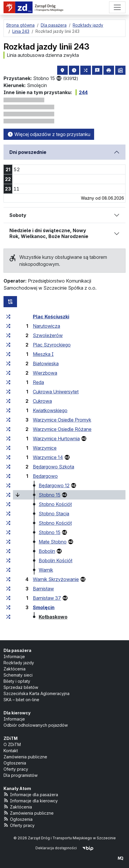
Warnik (46, 570)
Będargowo (45, 476)
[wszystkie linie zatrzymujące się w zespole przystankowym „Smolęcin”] (8, 607)
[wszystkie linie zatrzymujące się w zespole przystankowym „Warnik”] (8, 570)
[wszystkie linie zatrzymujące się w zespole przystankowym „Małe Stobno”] (8, 542)
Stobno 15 (50, 495)
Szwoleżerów (48, 335)
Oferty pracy (16, 769)
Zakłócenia (15, 669)
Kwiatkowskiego (50, 410)
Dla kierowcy (17, 713)
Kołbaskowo (53, 617)
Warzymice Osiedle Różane (62, 429)
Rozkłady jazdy (19, 663)
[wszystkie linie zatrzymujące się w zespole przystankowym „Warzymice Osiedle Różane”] (8, 429)
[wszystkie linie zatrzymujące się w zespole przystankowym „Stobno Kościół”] (8, 504)
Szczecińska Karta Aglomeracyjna (37, 693)
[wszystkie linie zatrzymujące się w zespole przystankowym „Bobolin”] (8, 551)
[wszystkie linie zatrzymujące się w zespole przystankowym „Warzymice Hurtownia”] (8, 439)
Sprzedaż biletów (21, 687)
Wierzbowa (45, 373)
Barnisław (43, 589)
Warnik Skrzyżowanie (56, 579)
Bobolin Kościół (56, 560)
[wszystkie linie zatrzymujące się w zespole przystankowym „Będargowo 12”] (8, 485)
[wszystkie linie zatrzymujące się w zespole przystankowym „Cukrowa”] (8, 401)
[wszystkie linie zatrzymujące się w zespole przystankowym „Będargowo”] (8, 476)
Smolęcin (44, 607)
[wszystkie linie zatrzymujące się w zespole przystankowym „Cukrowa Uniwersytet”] (8, 392)
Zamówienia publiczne (25, 757)
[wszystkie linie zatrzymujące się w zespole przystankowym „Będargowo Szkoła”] (8, 467)
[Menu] (117, 7)
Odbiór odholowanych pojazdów (36, 725)
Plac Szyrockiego (52, 345)
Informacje (14, 656)
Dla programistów (21, 775)
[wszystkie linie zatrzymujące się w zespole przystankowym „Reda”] (8, 382)
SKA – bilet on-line (21, 700)
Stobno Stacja (54, 514)
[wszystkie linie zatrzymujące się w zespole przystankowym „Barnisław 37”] (8, 598)
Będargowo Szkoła (54, 467)
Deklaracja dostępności (56, 848)
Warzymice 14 (48, 457)
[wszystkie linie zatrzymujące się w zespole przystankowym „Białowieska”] (8, 363)
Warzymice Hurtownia (56, 439)
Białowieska (46, 363)
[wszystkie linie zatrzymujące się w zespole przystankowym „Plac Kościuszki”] (8, 317)
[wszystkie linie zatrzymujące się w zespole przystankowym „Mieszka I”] (8, 354)
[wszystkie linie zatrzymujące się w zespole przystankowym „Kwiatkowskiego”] (8, 410)
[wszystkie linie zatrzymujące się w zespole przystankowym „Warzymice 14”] (8, 457)
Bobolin (47, 551)
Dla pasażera (17, 650)
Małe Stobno (53, 542)
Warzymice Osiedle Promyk (62, 420)
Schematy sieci (18, 675)
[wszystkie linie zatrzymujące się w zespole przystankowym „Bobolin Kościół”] (8, 560)
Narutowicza (46, 326)
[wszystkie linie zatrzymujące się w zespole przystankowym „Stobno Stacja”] (8, 514)
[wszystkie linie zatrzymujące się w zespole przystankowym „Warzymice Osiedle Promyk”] (8, 420)
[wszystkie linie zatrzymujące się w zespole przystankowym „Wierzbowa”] (8, 373)
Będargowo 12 (54, 485)
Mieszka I (43, 354)
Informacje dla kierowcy (31, 800)
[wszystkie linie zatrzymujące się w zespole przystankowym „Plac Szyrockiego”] (8, 345)
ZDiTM (11, 738)
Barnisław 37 (47, 598)
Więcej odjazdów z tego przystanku (49, 134)
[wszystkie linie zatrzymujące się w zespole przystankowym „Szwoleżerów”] (8, 335)
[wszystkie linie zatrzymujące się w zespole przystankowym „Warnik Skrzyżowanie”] (8, 579)
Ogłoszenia (15, 763)
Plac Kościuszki (51, 317)
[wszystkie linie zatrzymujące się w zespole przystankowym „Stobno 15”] (8, 495)
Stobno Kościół (55, 504)
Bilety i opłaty (17, 681)
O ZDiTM (12, 744)
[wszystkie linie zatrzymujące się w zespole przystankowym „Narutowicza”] (8, 326)
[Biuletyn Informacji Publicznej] (88, 848)
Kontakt (11, 751)
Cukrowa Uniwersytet (56, 392)
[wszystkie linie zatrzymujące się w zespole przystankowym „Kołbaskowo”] (8, 617)
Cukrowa (42, 401)
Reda (38, 382)
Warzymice (45, 448)
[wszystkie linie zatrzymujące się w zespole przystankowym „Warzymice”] (8, 448)
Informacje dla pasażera (31, 794)
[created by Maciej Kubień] (120, 858)
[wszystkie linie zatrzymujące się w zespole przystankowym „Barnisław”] (8, 589)
